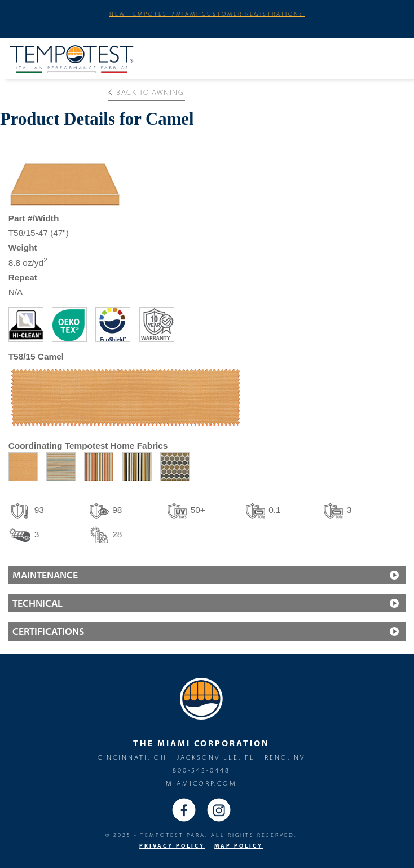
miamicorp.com (201, 783)
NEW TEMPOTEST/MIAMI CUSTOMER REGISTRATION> (207, 14)
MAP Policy (239, 846)
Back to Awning (146, 92)
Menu (386, 57)
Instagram (219, 810)
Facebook (184, 810)
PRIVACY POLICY (172, 846)
